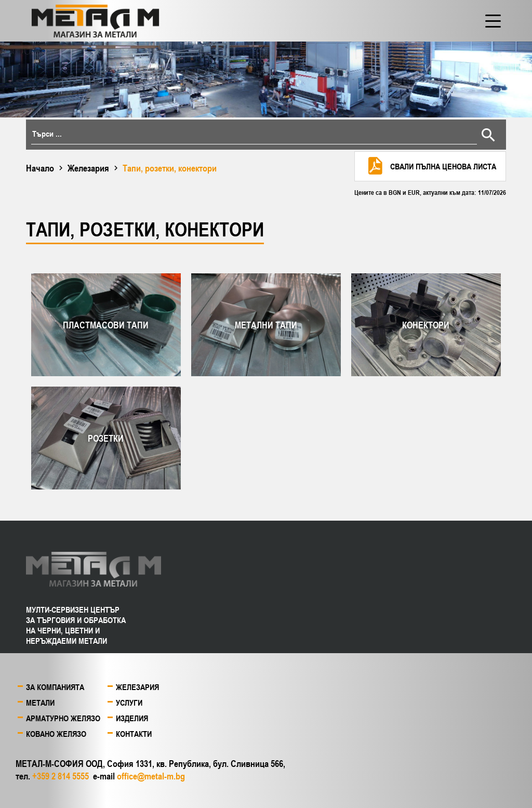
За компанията (55, 687)
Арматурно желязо (63, 718)
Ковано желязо (56, 734)
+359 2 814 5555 (61, 776)
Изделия (132, 718)
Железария (88, 168)
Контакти (134, 734)
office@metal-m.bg (151, 776)
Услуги (129, 703)
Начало (40, 168)
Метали (40, 703)
